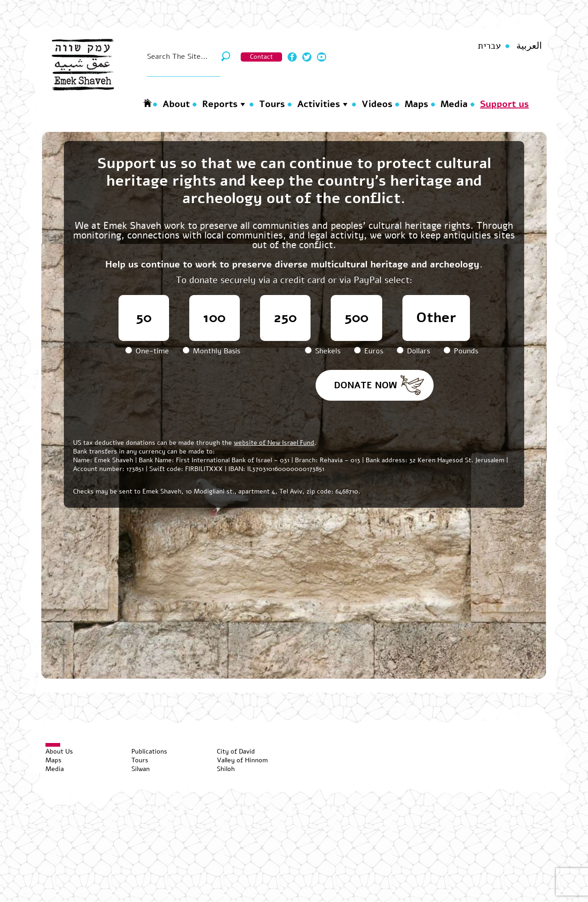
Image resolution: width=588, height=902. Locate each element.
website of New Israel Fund (274, 443)
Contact (261, 57)
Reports (220, 104)
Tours (272, 104)
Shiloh (226, 769)
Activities (319, 104)
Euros (370, 351)
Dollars (415, 351)
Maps (416, 104)
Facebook (292, 57)
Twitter (307, 57)
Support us (504, 104)
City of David (236, 752)
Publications (149, 752)
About (176, 104)
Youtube (322, 57)
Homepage (147, 103)
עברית (489, 46)
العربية (529, 46)
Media (454, 104)
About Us (59, 752)
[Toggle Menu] (53, 745)
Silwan (141, 769)
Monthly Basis (212, 351)
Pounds (461, 351)
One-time (148, 351)
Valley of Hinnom (242, 760)
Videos (377, 104)
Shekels (324, 351)
